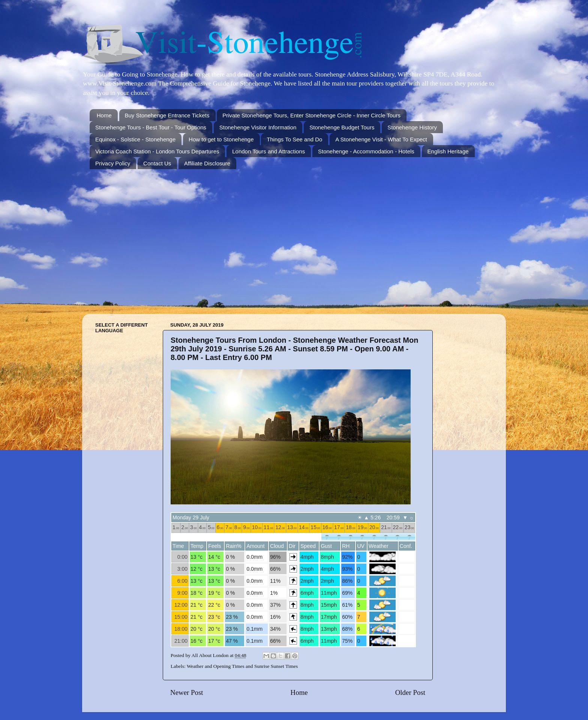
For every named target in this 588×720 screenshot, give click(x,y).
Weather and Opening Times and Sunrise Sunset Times (242, 666)
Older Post (410, 692)
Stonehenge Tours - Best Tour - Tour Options (151, 127)
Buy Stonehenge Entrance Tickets (167, 115)
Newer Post (187, 692)
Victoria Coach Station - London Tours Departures (157, 151)
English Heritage (448, 151)
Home (104, 115)
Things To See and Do (294, 139)
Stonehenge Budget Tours (342, 127)
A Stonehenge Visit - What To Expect (381, 139)
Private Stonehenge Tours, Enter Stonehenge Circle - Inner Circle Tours (311, 115)
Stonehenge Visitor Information (258, 127)
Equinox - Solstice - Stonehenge (135, 139)
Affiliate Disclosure (207, 163)
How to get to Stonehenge (221, 139)
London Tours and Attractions (268, 151)
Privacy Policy (113, 163)
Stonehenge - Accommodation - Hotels (366, 151)
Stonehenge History (412, 127)
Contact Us (157, 163)
